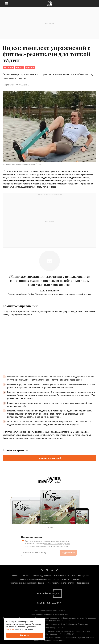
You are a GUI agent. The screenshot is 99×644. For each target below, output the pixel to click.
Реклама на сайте (62, 576)
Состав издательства (42, 576)
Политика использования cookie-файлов (27, 583)
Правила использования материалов (35, 579)
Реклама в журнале (81, 576)
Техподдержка (83, 583)
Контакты (26, 576)
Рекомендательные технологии (61, 583)
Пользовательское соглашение (67, 579)
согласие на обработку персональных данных (50, 541)
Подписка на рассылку (32, 537)
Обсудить (23, 85)
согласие (10, 629)
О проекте (14, 576)
